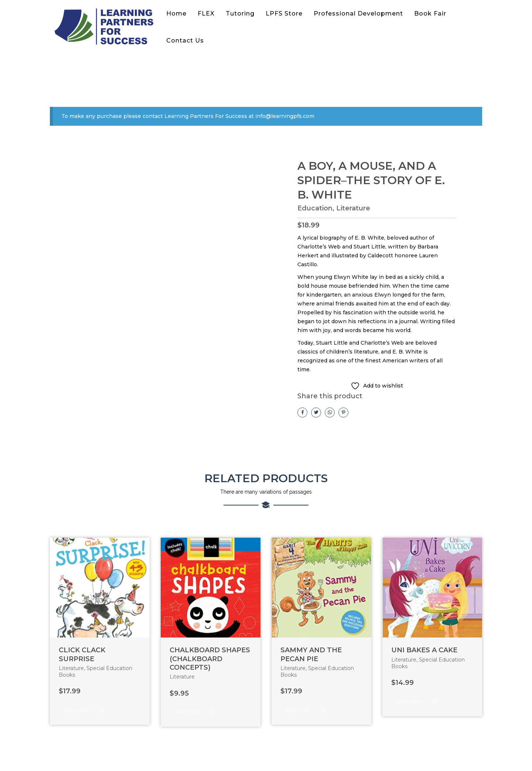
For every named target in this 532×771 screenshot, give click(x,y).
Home (176, 13)
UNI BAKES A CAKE (424, 650)
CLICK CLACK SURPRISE (82, 654)
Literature (353, 208)
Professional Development (358, 13)
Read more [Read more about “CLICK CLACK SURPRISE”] (76, 710)
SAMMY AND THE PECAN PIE (311, 654)
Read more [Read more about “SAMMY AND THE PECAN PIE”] (298, 710)
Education (315, 208)
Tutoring (240, 13)
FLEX (206, 13)
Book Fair (430, 13)
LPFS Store (284, 13)
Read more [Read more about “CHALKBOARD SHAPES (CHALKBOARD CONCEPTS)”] (187, 712)
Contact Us (185, 40)
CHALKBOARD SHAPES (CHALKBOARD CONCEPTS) (210, 659)
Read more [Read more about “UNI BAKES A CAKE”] (409, 702)
